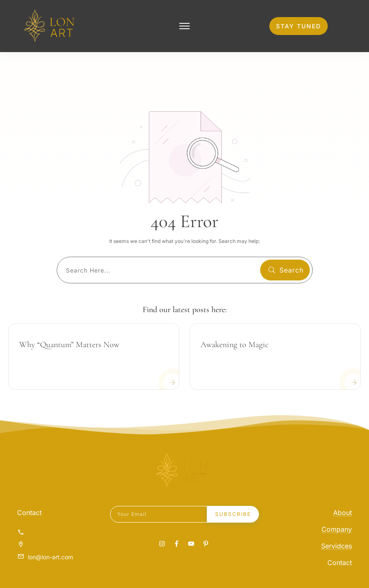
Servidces (336, 545)
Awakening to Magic (235, 344)
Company (337, 528)
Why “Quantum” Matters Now (69, 344)
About (343, 512)
